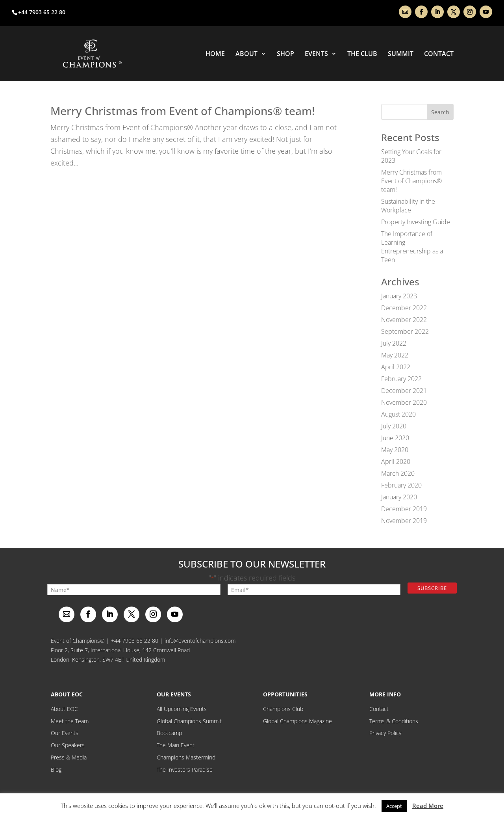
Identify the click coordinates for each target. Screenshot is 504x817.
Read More (428, 806)
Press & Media (69, 757)
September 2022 (405, 331)
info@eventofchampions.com (200, 641)
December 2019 (404, 509)
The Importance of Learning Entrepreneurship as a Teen (412, 247)
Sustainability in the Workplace (408, 206)
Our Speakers (68, 745)
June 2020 (395, 438)
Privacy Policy (385, 733)
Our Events (65, 733)
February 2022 (401, 379)
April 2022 (396, 367)
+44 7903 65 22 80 (135, 641)
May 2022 (395, 355)
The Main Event (176, 745)
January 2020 (399, 497)
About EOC (64, 709)
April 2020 (396, 462)
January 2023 (399, 296)
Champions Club (283, 709)
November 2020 (404, 402)
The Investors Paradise (185, 770)
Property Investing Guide (416, 222)
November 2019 (404, 521)
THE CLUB (362, 54)
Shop (285, 54)
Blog (56, 770)
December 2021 (404, 391)
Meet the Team (70, 721)
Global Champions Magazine (297, 721)
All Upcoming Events (182, 709)
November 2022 (404, 320)
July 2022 (394, 343)
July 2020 (394, 426)
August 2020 (398, 414)
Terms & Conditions (394, 721)
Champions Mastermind (186, 757)
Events (316, 54)
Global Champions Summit (189, 721)
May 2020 (395, 450)
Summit (401, 54)
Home (215, 54)
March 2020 (398, 473)
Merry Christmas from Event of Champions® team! (183, 111)
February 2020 (401, 485)
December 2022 (404, 308)
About (246, 54)
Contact (439, 54)
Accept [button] (394, 806)
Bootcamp (169, 733)
